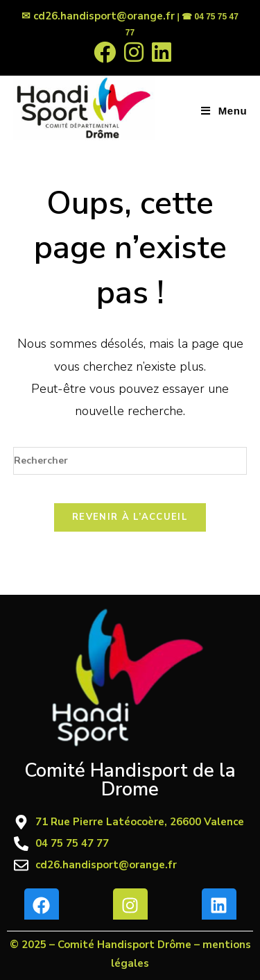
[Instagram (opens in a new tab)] (134, 52)
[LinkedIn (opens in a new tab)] (159, 52)
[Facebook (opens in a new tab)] (105, 52)
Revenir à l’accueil (130, 517)
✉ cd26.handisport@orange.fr (98, 16)
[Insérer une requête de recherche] (130, 461)
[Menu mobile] (224, 111)
